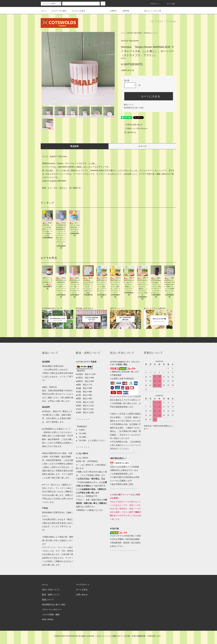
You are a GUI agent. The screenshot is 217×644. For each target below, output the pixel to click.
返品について (129, 105)
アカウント (153, 4)
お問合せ (115, 11)
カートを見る (82, 590)
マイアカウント (83, 585)
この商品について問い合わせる (134, 128)
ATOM (50, 619)
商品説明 (75, 146)
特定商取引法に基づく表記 (134, 108)
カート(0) (169, 4)
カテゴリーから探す (57, 11)
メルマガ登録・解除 (51, 615)
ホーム (44, 11)
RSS (44, 619)
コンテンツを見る (77, 11)
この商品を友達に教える (132, 125)
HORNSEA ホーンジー (151, 33)
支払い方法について (51, 590)
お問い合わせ (82, 595)
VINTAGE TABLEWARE (134, 33)
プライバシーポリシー (52, 610)
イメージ (142, 146)
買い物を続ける (128, 132)
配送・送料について (51, 595)
